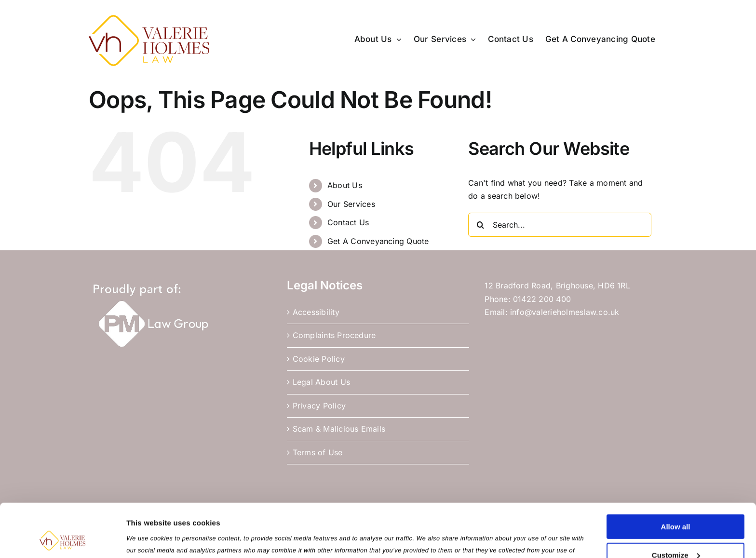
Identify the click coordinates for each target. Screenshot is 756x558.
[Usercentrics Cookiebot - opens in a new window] (62, 539)
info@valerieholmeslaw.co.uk (565, 312)
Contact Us (348, 222)
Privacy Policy (319, 406)
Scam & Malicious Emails (339, 429)
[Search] (480, 225)
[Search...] (560, 225)
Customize (676, 505)
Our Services (351, 204)
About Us (345, 185)
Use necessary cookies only (675, 533)
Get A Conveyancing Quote (378, 241)
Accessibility (316, 312)
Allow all (676, 477)
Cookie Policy (319, 359)
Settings (141, 539)
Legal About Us (321, 382)
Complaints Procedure (334, 335)
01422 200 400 (542, 299)
